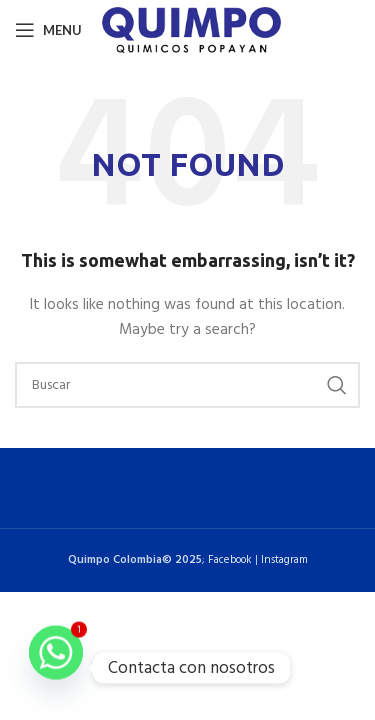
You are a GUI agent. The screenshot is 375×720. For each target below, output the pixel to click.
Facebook (230, 560)
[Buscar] (187, 385)
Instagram (284, 560)
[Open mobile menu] (48, 30)
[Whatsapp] (56, 668)
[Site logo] (191, 30)
